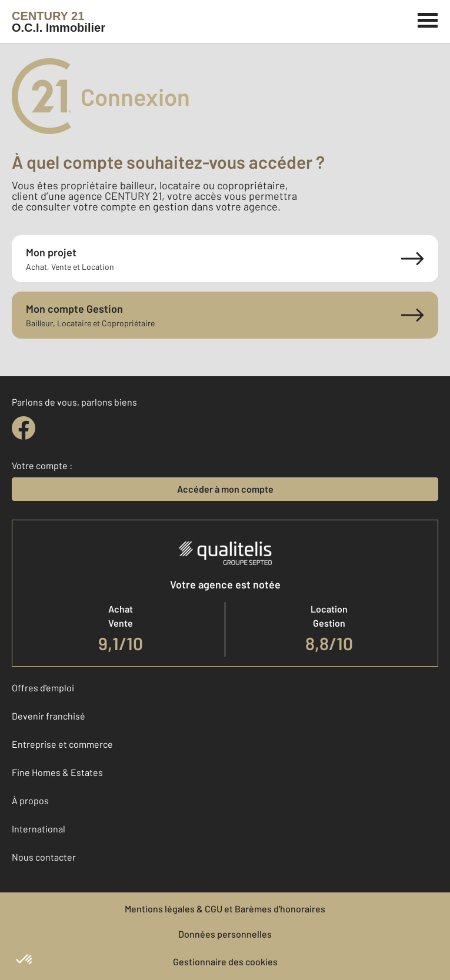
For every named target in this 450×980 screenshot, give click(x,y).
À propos (30, 800)
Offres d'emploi (43, 688)
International (39, 829)
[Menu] (428, 19)
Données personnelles (225, 934)
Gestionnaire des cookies (225, 961)
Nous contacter (44, 857)
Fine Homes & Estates (57, 772)
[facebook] (24, 428)
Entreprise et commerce (62, 744)
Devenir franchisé (49, 716)
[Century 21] (59, 22)
